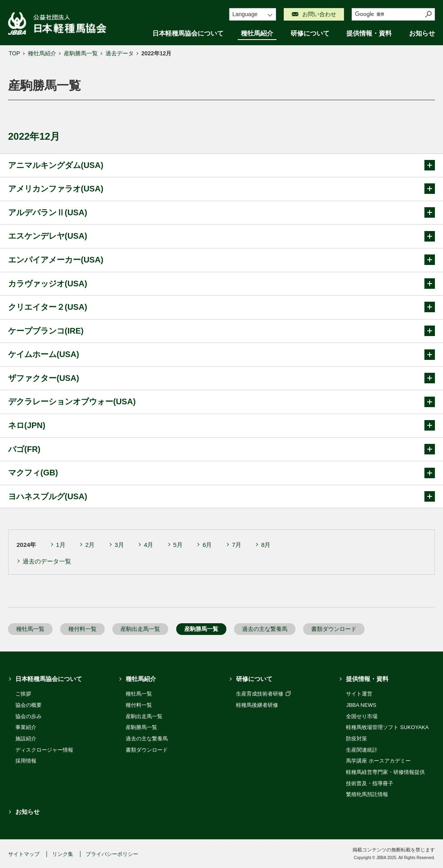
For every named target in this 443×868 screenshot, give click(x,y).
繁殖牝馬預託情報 (367, 794)
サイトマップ (24, 854)
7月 (237, 545)
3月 (119, 545)
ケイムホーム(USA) (221, 355)
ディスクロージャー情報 (44, 750)
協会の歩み (28, 716)
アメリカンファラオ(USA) (221, 189)
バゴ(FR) (221, 449)
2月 (90, 545)
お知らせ (422, 33)
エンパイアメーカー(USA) (221, 260)
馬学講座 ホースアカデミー (378, 761)
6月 (207, 545)
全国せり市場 (362, 716)
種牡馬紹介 (257, 33)
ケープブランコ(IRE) (221, 331)
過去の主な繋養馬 (265, 629)
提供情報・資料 (369, 33)
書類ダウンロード (334, 629)
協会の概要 (28, 705)
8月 (266, 545)
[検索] (387, 14)
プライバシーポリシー (112, 854)
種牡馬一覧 (30, 629)
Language (245, 14)
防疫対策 (357, 739)
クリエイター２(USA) (221, 307)
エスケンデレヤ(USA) (221, 236)
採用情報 (26, 761)
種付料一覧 (82, 629)
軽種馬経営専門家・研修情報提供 (385, 772)
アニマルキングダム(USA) (221, 165)
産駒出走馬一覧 (140, 629)
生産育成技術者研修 (263, 694)
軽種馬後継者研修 (257, 705)
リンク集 (63, 854)
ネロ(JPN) (221, 425)
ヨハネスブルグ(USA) (221, 496)
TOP (14, 53)
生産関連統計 (362, 750)
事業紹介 (26, 727)
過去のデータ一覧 (47, 561)
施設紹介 (26, 739)
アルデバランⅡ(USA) (221, 212)
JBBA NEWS (361, 705)
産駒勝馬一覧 (81, 53)
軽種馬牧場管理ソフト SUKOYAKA (387, 727)
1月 (61, 545)
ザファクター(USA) (221, 378)
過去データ (120, 53)
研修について (310, 33)
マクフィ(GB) (221, 473)
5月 (178, 545)
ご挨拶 (23, 694)
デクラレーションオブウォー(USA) (221, 402)
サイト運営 (359, 694)
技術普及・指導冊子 (370, 783)
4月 (149, 545)
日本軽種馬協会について (188, 33)
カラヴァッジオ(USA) (221, 284)
